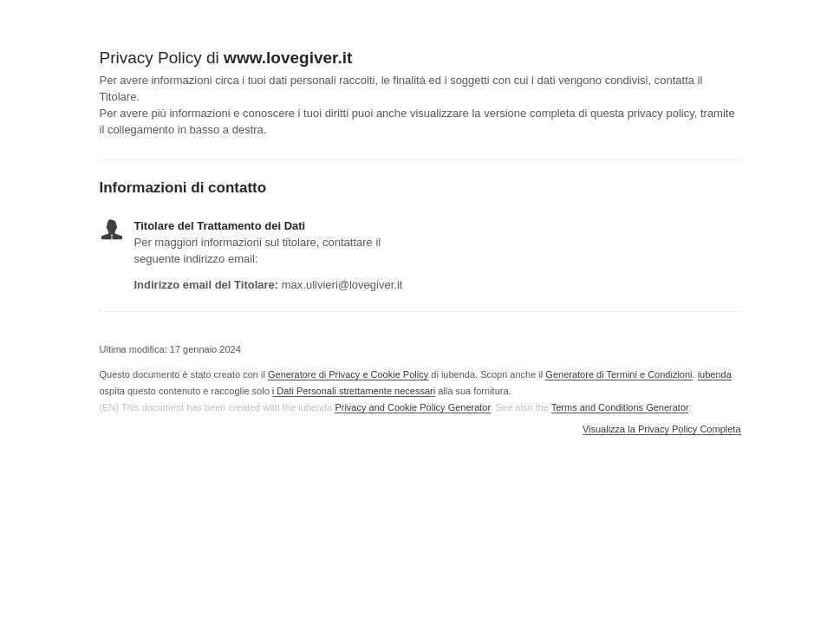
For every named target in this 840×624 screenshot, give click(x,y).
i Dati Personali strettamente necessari (354, 391)
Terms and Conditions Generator (620, 407)
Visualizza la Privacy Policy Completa (662, 429)
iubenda (715, 374)
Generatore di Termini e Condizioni (619, 374)
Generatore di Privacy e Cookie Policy (348, 374)
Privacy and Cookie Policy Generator (412, 407)
